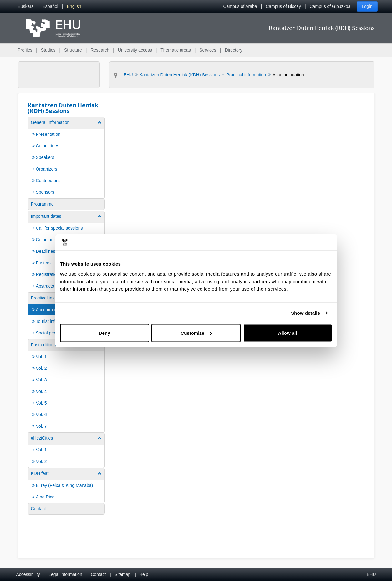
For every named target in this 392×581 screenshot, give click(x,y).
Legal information (65, 574)
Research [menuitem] (100, 50)
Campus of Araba (240, 6)
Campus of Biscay (283, 6)
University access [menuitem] (135, 50)
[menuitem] (26, 6)
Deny (105, 333)
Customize (196, 333)
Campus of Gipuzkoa (330, 6)
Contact (98, 574)
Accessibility (28, 574)
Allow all (288, 333)
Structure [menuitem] (73, 50)
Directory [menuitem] (233, 50)
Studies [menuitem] (48, 50)
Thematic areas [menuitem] (176, 50)
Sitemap (122, 574)
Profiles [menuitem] (25, 50)
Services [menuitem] (208, 50)
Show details (305, 313)
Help (144, 574)
